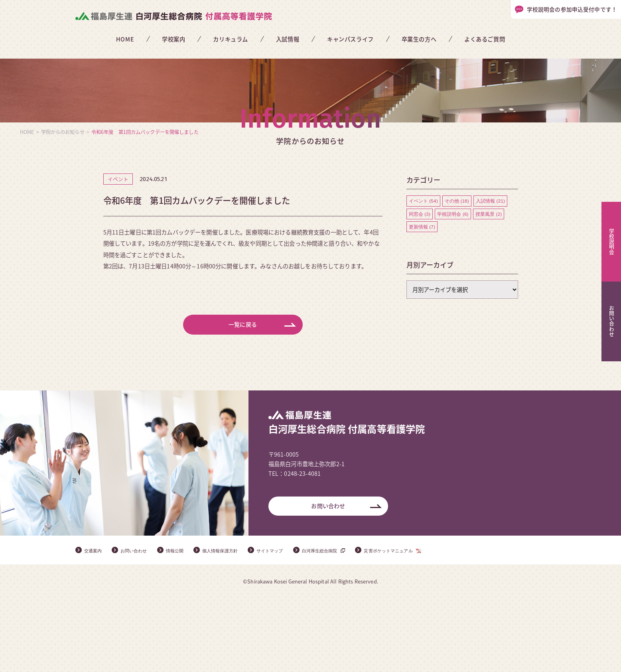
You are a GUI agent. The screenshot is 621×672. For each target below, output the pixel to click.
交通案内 (96, 623)
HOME (125, 39)
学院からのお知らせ (63, 200)
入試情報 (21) (491, 269)
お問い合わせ (328, 578)
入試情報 (288, 39)
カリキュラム (230, 39)
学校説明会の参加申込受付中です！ (572, 9)
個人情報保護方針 (241, 623)
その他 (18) (457, 269)
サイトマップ (300, 623)
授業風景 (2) (489, 282)
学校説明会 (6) (453, 282)
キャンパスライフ (350, 39)
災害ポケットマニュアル (438, 623)
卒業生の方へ (419, 39)
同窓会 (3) (420, 282)
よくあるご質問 (485, 39)
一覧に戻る (243, 394)
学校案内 (173, 39)
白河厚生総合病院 (358, 623)
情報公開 (189, 623)
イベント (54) (424, 269)
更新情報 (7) (422, 296)
